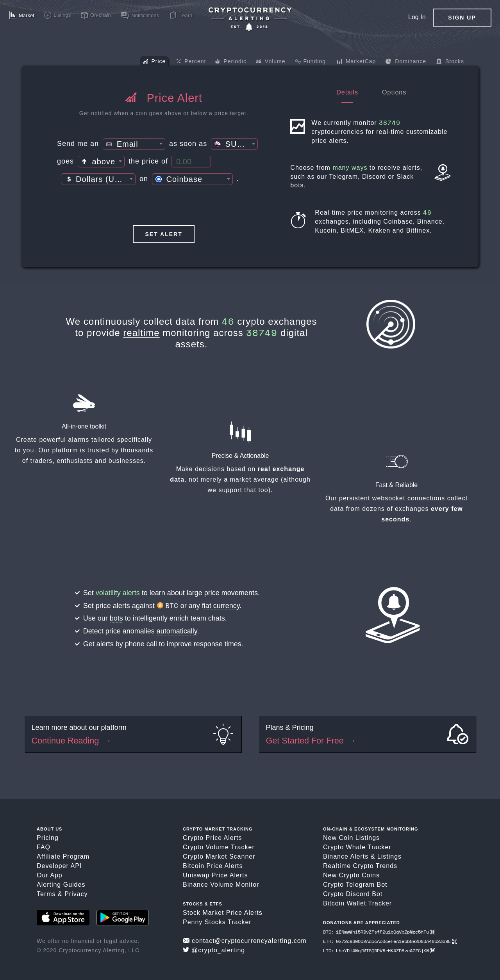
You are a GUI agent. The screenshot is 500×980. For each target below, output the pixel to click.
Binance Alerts (346, 856)
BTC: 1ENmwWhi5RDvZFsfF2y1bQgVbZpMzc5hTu (379, 932)
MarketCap (356, 62)
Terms (46, 894)
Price (154, 62)
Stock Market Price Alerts (223, 913)
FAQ (44, 847)
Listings (389, 856)
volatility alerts (118, 593)
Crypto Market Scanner (219, 856)
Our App (50, 875)
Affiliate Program (63, 856)
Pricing (48, 838)
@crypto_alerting (214, 950)
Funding (310, 62)
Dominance (406, 62)
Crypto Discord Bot (353, 894)
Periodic (231, 62)
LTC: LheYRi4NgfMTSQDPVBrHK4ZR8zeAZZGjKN (379, 951)
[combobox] (134, 144)
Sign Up (462, 18)
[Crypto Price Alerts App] (250, 19)
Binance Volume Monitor (221, 885)
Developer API (59, 866)
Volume (271, 62)
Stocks (450, 62)
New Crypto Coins (351, 875)
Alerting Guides (61, 885)
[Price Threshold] (191, 162)
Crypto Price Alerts (212, 838)
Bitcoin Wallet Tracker (357, 903)
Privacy (76, 894)
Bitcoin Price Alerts (213, 866)
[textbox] (134, 144)
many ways (350, 168)
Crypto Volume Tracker (219, 847)
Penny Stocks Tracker (217, 922)
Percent (191, 62)
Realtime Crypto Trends (360, 866)
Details (347, 92)
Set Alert (164, 234)
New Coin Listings (351, 838)
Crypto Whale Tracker (357, 847)
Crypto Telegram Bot (355, 885)
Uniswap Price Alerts (215, 875)
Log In (417, 17)
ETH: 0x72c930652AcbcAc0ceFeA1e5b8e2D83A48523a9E (390, 941)
